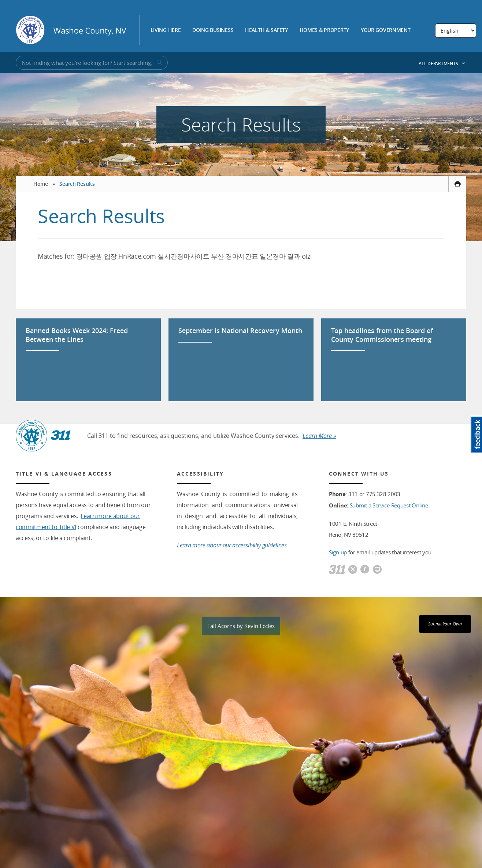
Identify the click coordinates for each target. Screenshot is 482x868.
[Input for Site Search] (92, 63)
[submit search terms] (159, 63)
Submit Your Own (445, 624)
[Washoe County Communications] (377, 570)
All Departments (442, 64)
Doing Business (213, 30)
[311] (337, 570)
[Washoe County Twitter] (353, 570)
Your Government (386, 30)
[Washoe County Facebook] (365, 570)
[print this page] (457, 184)
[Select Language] (456, 31)
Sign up (338, 552)
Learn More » (319, 436)
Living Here (166, 30)
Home (41, 184)
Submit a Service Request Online (389, 505)
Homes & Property (325, 30)
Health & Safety (266, 30)
